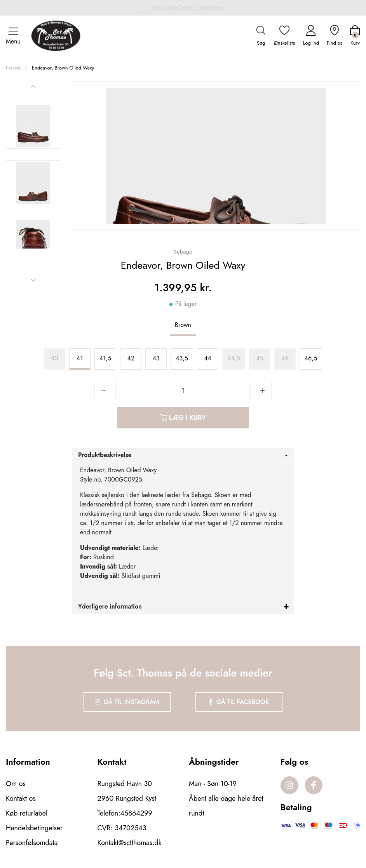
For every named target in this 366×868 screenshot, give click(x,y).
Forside (14, 68)
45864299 (136, 813)
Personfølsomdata (32, 843)
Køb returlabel (27, 813)
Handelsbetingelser (34, 828)
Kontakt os (21, 798)
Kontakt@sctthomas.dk (130, 843)
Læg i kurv (183, 418)
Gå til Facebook (239, 702)
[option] (33, 126)
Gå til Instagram (127, 702)
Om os (16, 784)
